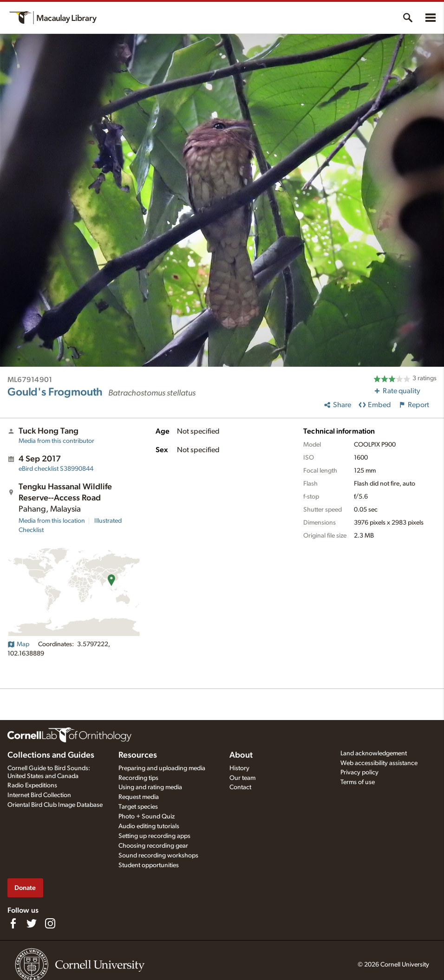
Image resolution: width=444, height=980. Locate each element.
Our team (242, 778)
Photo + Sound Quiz (147, 817)
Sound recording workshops (158, 856)
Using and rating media (150, 787)
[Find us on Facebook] (13, 923)
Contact (240, 787)
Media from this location (52, 521)
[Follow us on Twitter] (32, 923)
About (241, 755)
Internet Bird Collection (39, 795)
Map (18, 644)
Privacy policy (359, 772)
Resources (138, 755)
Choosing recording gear (153, 846)
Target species (138, 807)
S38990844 (56, 469)
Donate (25, 888)
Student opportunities (149, 865)
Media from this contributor (56, 441)
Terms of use (358, 782)
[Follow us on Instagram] (50, 923)
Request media (139, 797)
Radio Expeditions (32, 785)
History (239, 768)
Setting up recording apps (154, 836)
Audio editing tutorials (149, 826)
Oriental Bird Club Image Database (55, 805)
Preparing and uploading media (162, 768)
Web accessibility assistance (379, 763)
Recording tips (138, 778)
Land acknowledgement (374, 753)
